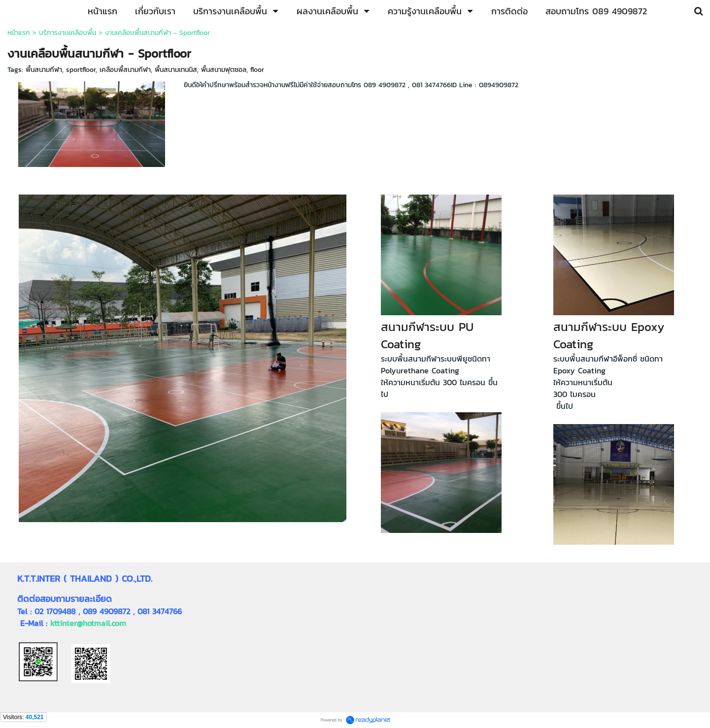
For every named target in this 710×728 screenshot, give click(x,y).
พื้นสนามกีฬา (44, 70)
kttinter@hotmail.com (88, 623)
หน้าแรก (19, 33)
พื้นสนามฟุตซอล (224, 70)
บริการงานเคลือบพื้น (68, 33)
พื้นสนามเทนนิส (176, 70)
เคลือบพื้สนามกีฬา (125, 70)
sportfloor (81, 70)
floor (257, 70)
